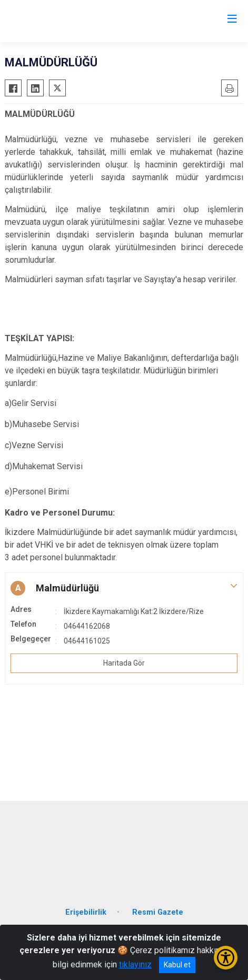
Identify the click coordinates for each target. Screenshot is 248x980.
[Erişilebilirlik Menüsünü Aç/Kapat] (226, 958)
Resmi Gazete (158, 912)
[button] (124, 588)
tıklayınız (135, 964)
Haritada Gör (124, 663)
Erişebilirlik (86, 912)
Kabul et (177, 965)
